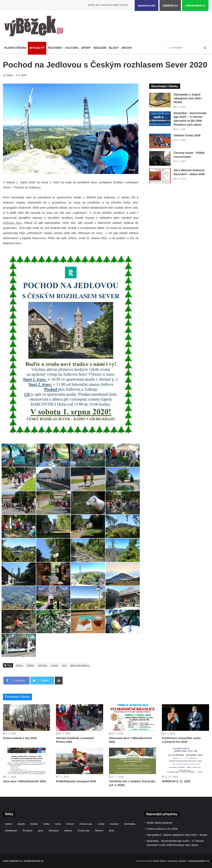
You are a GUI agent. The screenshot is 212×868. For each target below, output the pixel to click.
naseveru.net (147, 5)
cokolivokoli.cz (195, 5)
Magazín (100, 48)
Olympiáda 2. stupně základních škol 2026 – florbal (188, 98)
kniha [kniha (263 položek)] (58, 824)
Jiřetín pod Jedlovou (80, 665)
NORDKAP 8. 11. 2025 (176, 781)
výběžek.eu (170, 5)
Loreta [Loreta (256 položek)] (101, 824)
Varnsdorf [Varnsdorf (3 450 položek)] (54, 831)
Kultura (72, 48)
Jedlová (19, 665)
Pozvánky (55, 48)
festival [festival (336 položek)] (34, 824)
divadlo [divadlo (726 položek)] (21, 824)
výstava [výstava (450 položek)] (68, 831)
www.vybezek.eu (12, 861)
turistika (55, 665)
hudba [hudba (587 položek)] (46, 824)
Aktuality (37, 48)
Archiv (127, 48)
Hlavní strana (15, 48)
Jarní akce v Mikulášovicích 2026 (24, 781)
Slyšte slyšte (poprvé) (159, 823)
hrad (64, 665)
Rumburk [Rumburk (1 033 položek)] (28, 831)
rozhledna (42, 665)
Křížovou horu (12, 223)
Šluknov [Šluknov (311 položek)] (99, 831)
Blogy (114, 48)
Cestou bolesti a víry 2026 (20, 738)
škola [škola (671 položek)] (111, 831)
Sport (86, 48)
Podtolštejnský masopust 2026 (76, 781)
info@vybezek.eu (34, 861)
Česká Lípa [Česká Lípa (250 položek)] (83, 831)
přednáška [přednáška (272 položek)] (130, 824)
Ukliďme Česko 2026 (187, 135)
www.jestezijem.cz (199, 861)
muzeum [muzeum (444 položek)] (114, 824)
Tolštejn (30, 665)
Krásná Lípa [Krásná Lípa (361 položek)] (86, 824)
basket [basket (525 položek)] (9, 824)
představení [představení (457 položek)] (11, 831)
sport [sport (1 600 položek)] (40, 831)
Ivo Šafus (8, 75)
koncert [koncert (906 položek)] (70, 824)
